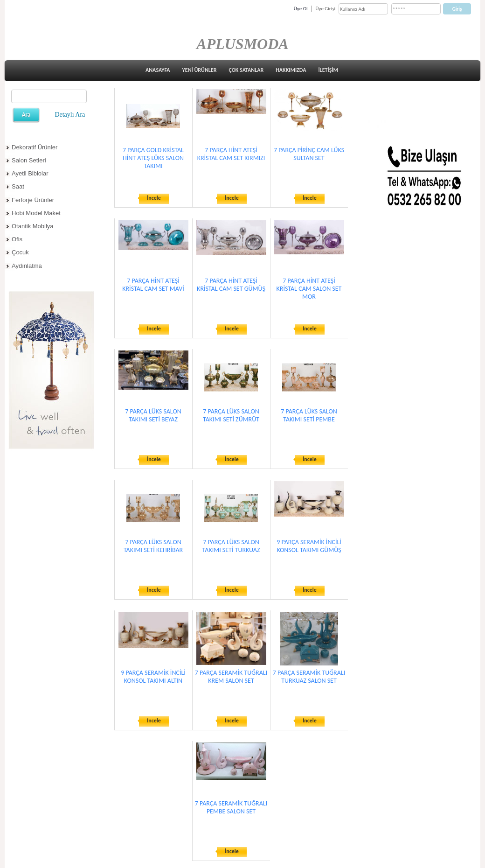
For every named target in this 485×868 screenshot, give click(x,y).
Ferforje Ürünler (33, 200)
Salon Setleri (29, 160)
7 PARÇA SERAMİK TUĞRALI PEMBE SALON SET (231, 807)
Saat (18, 186)
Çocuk (20, 252)
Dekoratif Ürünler (35, 147)
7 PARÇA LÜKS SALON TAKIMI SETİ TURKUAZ (231, 546)
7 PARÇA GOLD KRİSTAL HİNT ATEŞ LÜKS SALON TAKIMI (153, 158)
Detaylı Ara (70, 115)
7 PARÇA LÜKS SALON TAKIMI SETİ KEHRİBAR (153, 546)
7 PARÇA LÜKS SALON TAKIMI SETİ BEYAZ (153, 415)
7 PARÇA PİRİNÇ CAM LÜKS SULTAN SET (309, 154)
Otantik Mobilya (33, 226)
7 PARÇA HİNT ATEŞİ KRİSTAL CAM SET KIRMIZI (231, 154)
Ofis (17, 239)
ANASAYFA (158, 70)
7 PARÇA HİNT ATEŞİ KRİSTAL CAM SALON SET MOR (309, 289)
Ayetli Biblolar (30, 173)
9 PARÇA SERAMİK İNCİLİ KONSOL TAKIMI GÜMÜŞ (309, 546)
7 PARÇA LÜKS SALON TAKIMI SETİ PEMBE (309, 415)
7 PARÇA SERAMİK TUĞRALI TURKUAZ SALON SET (309, 677)
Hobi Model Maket (36, 213)
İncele (154, 198)
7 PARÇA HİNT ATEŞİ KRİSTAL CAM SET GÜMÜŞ (231, 285)
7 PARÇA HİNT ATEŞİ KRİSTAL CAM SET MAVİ (153, 285)
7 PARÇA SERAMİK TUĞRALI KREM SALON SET (231, 677)
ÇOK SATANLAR (246, 70)
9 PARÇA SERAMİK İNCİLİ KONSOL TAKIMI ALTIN (153, 677)
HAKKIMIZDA (291, 70)
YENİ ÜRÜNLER (200, 70)
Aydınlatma (27, 266)
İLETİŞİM (328, 70)
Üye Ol (301, 9)
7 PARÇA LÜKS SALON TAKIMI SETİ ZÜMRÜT (231, 415)
